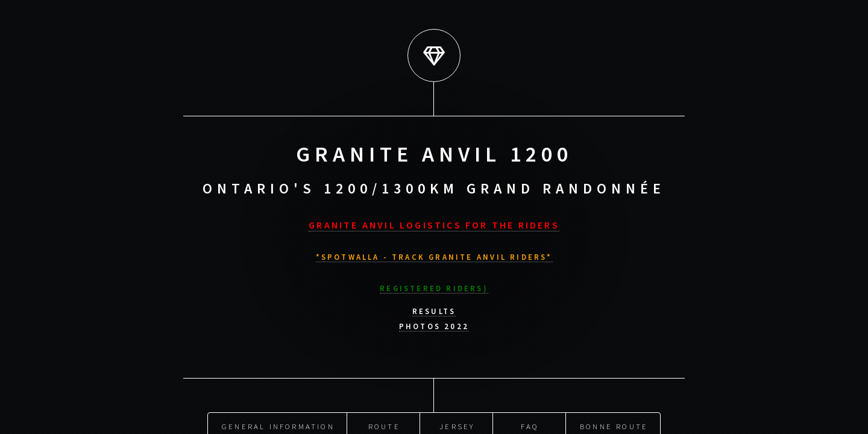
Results (434, 309)
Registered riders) (434, 286)
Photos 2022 (434, 324)
